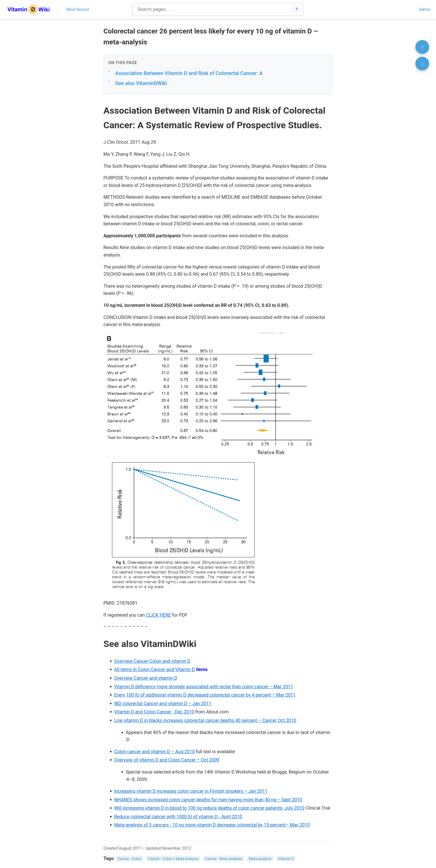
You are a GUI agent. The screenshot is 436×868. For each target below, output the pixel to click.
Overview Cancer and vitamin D (146, 678)
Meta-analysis (260, 859)
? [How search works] (297, 9)
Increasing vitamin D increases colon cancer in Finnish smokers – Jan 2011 (191, 791)
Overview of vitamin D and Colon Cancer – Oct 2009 (167, 760)
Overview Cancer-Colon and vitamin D (152, 661)
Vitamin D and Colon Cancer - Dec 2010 (154, 712)
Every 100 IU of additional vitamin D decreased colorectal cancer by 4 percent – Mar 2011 (205, 695)
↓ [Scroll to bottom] (422, 64)
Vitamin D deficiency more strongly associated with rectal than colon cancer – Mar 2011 (204, 687)
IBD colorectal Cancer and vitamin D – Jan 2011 (163, 704)
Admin (425, 9)
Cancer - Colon (130, 859)
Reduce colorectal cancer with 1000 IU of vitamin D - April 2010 (178, 817)
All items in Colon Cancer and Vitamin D (154, 669)
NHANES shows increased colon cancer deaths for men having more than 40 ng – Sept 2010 (208, 800)
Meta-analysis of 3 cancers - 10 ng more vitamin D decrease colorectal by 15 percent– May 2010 (212, 825)
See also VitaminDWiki (141, 83)
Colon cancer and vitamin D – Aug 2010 (154, 752)
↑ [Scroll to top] (422, 47)
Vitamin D (286, 859)
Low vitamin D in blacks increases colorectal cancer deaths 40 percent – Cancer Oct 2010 (205, 720)
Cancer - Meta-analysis (224, 859)
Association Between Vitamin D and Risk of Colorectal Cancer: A (189, 73)
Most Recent (78, 9)
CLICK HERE (159, 615)
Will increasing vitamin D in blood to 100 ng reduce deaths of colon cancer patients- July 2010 (209, 808)
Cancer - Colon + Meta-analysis (173, 859)
